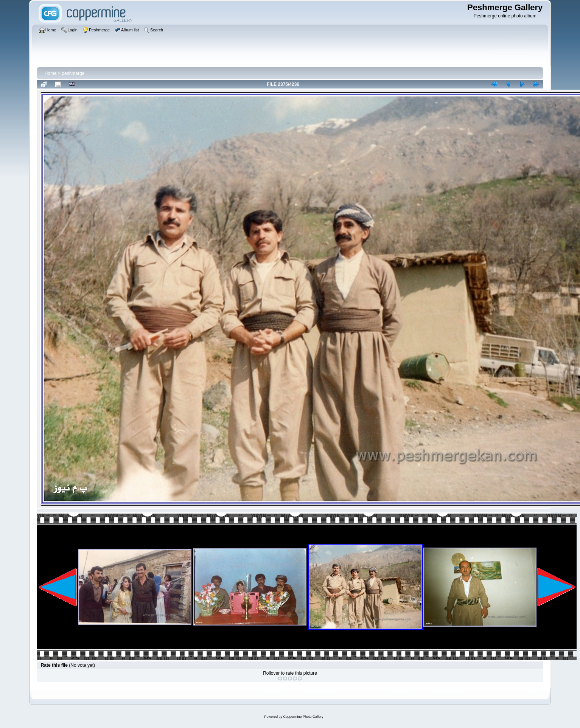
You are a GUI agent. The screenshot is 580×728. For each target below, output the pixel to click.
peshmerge (73, 73)
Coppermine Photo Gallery (303, 717)
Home (51, 73)
